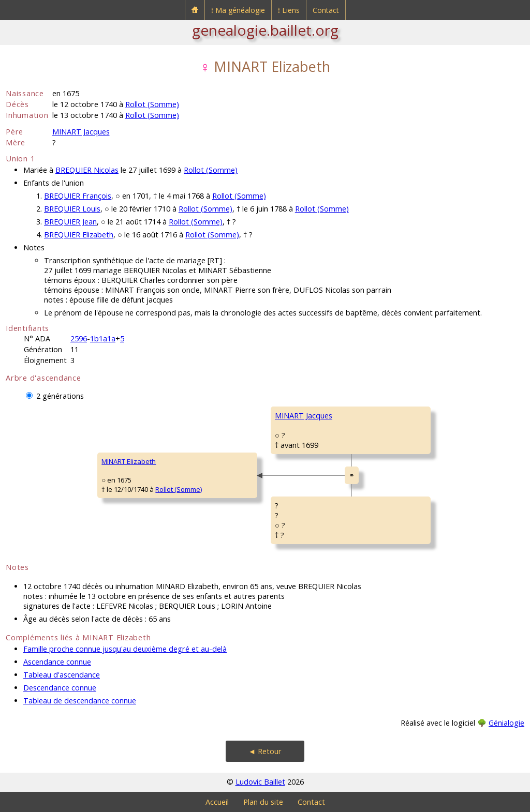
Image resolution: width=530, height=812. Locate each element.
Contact (326, 10)
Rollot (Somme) (152, 104)
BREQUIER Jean (70, 222)
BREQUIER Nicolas (87, 170)
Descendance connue (60, 688)
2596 (79, 339)
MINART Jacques (81, 132)
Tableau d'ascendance (62, 675)
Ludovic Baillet (260, 782)
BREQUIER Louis (72, 209)
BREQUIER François (78, 196)
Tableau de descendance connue (80, 701)
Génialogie (506, 723)
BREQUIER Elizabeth (79, 235)
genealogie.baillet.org (265, 30)
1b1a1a (103, 339)
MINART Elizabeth (129, 461)
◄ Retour (265, 751)
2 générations (60, 396)
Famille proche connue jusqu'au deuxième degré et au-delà (125, 649)
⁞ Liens (289, 10)
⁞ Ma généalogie (238, 10)
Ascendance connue (57, 662)
